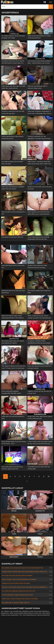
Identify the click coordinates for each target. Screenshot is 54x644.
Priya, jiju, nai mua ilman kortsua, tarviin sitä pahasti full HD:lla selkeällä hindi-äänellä (27, 587)
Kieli (45, 2)
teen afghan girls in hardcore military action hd (16, 603)
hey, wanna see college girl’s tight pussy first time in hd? (19, 591)
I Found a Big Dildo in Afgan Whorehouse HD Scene (17, 595)
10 (49, 476)
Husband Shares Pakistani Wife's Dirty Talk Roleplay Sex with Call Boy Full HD (25, 572)
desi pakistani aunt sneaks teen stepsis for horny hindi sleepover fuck (22, 568)
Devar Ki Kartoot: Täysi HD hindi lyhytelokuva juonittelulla (19, 579)
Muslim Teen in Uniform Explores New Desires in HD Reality (20, 599)
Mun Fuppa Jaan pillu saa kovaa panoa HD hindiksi (17, 575)
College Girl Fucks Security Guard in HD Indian (16, 583)
